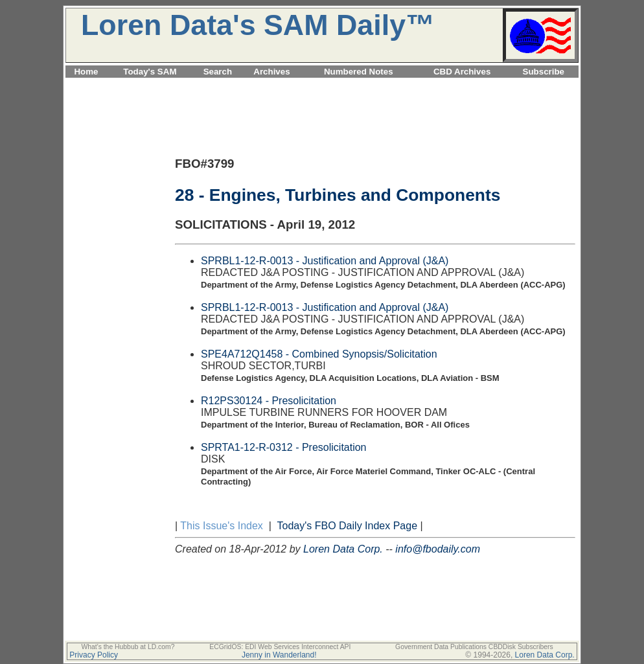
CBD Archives (462, 72)
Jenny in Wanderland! (279, 655)
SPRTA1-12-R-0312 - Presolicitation (284, 447)
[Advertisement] (322, 85)
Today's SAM (150, 72)
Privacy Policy (94, 655)
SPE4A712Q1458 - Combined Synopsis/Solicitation (319, 354)
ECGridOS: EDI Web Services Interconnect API (280, 647)
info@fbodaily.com (438, 549)
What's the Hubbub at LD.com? (128, 647)
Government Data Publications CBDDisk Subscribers (474, 647)
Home (86, 72)
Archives (271, 72)
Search (218, 72)
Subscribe (544, 72)
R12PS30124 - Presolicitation (269, 401)
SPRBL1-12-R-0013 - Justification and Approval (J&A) (325, 261)
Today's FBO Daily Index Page (348, 526)
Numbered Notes (359, 72)
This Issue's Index (222, 526)
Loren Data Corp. (343, 549)
